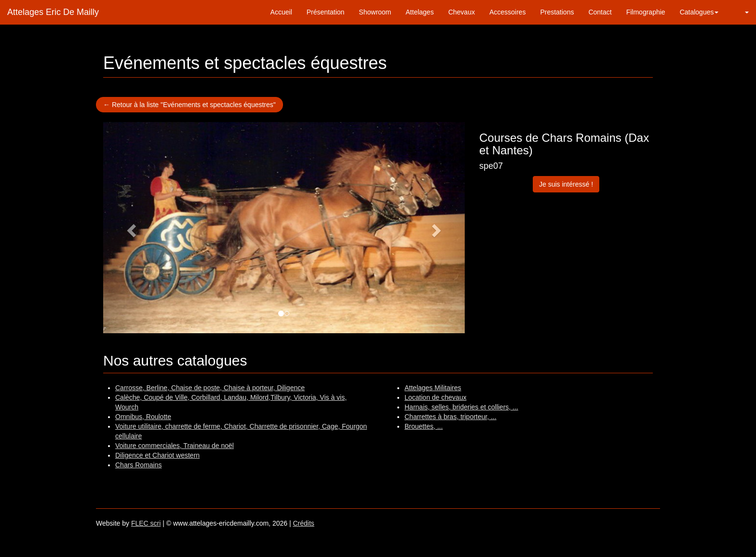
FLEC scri (146, 523)
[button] (741, 12)
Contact (600, 12)
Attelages (419, 12)
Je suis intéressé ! (566, 184)
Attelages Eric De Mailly (53, 12)
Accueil (281, 12)
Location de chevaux (435, 397)
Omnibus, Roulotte (143, 417)
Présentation (326, 12)
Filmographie (646, 12)
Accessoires (507, 12)
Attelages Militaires (433, 388)
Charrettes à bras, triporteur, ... (451, 417)
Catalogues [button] (699, 12)
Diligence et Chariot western (157, 455)
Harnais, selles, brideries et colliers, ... (461, 407)
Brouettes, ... (424, 426)
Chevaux (462, 12)
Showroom (375, 12)
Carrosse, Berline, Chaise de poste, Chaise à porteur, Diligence (210, 388)
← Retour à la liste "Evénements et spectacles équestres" (189, 105)
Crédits (303, 523)
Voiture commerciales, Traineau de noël (175, 446)
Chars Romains (138, 465)
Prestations (557, 12)
